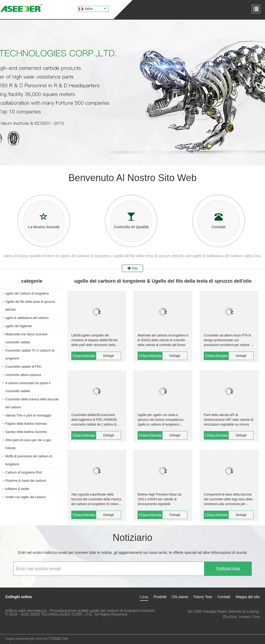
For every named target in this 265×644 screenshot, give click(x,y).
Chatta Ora (59, 638)
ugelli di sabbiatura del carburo (27, 318)
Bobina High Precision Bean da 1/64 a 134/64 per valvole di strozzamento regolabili (160, 499)
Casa (144, 597)
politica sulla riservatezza (26, 611)
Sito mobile (11, 627)
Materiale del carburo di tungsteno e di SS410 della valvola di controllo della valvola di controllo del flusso (163, 340)
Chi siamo (180, 597)
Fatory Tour (203, 597)
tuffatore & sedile (17, 489)
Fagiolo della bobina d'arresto (26, 424)
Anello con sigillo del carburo (26, 497)
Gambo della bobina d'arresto (26, 432)
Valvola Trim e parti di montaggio (28, 415)
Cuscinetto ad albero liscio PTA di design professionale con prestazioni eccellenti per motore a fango (228, 340)
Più (132, 268)
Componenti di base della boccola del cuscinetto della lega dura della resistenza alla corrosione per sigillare (228, 500)
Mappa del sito (248, 597)
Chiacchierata (84, 356)
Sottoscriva (228, 569)
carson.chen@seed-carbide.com (233, 622)
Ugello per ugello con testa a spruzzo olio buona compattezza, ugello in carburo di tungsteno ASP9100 (161, 420)
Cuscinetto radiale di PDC (23, 367)
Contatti (224, 597)
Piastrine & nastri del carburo (26, 481)
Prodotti (160, 597)
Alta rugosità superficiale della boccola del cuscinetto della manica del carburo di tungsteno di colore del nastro (96, 500)
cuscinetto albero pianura (23, 375)
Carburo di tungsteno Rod (23, 472)
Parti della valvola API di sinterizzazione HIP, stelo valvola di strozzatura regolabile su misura (229, 420)
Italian (95, 9)
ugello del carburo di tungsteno (27, 293)
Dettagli (109, 356)
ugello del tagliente (19, 326)
